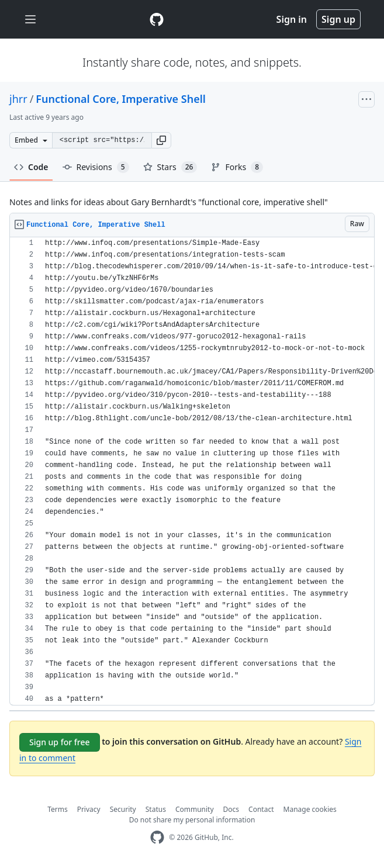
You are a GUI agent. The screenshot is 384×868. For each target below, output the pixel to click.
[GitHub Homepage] (157, 837)
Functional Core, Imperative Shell (121, 99)
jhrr (18, 99)
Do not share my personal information (192, 820)
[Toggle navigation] (30, 20)
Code (31, 167)
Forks (237, 167)
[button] (161, 140)
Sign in (292, 19)
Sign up (338, 19)
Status (156, 809)
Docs (231, 809)
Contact (261, 809)
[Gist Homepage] (157, 19)
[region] (192, 471)
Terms (58, 809)
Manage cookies (310, 809)
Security (123, 809)
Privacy (89, 809)
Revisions (96, 167)
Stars (170, 167)
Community (195, 809)
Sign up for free (60, 742)
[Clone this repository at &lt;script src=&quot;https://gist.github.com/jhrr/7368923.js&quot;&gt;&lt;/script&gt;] (102, 140)
